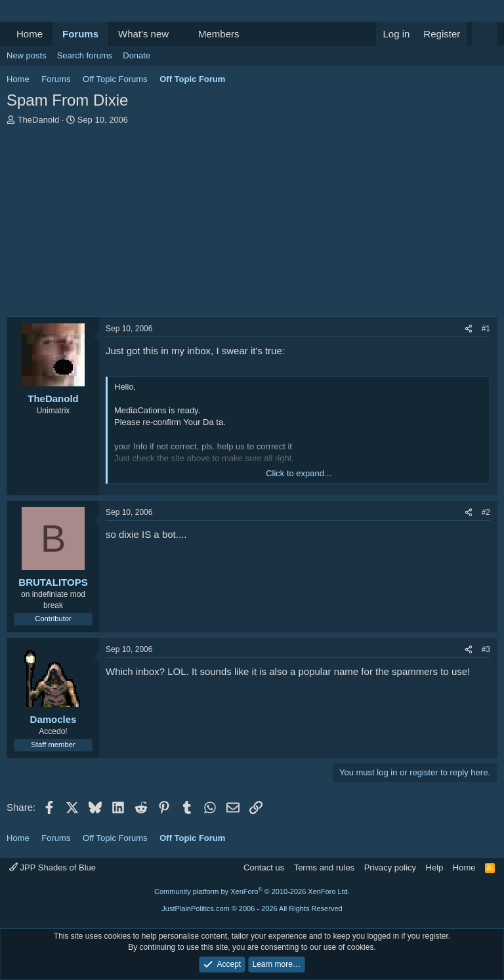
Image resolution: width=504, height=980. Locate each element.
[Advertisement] (252, 224)
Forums (80, 34)
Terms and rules (324, 868)
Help (435, 868)
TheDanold (39, 120)
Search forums (85, 55)
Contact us (264, 868)
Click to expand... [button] (299, 473)
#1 (486, 329)
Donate (136, 55)
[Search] (485, 34)
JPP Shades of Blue (52, 868)
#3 (486, 649)
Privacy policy (390, 868)
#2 (486, 512)
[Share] (469, 329)
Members (219, 34)
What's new (143, 34)
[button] (179, 34)
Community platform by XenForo (252, 891)
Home (30, 34)
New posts (27, 55)
